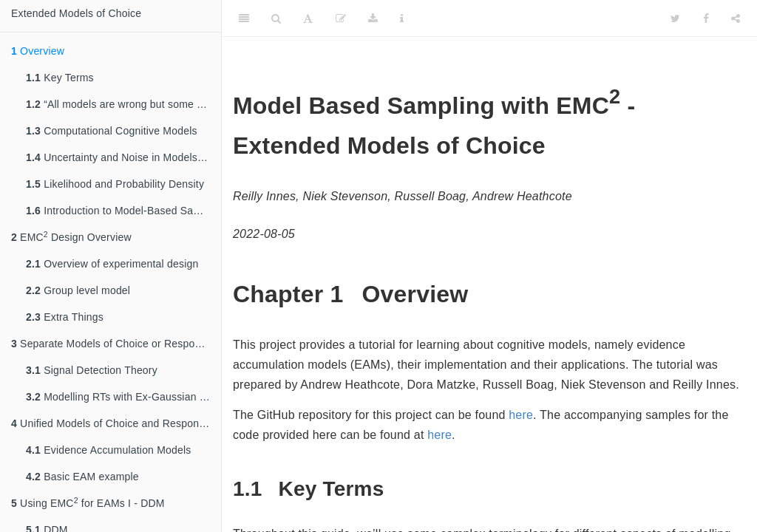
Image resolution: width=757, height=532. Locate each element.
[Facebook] (706, 18)
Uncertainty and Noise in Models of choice (123, 157)
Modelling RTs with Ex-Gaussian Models (123, 397)
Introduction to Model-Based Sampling (123, 211)
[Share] (736, 18)
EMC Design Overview (71, 236)
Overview (38, 51)
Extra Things (65, 317)
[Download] (373, 18)
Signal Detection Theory (92, 370)
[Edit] (341, 18)
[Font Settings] (308, 18)
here (521, 415)
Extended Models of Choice (76, 13)
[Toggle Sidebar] (244, 18)
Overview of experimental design (112, 264)
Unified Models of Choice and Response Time (116, 423)
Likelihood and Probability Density (115, 184)
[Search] (276, 18)
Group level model (78, 290)
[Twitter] (675, 18)
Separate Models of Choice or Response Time (116, 344)
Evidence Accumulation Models (109, 450)
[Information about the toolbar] (402, 18)
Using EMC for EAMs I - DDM (88, 502)
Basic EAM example (82, 477)
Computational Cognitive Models (112, 131)
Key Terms (60, 78)
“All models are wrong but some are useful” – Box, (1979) (123, 104)
